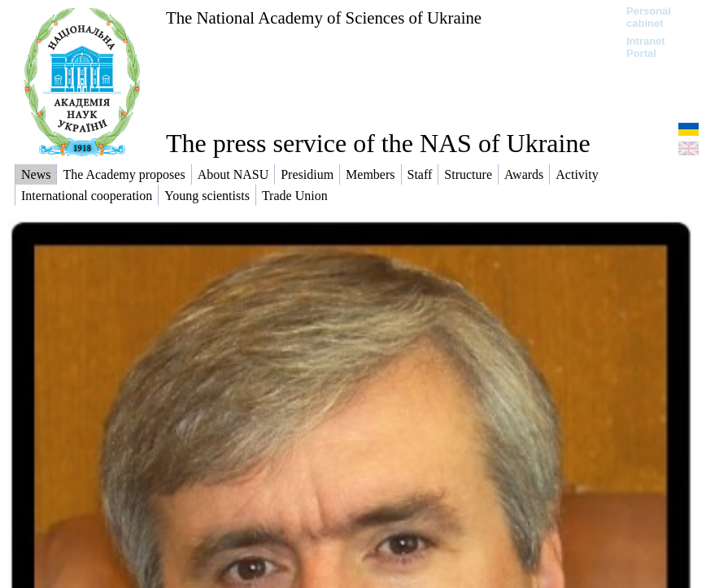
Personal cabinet (649, 17)
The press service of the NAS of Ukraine (378, 143)
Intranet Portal (646, 47)
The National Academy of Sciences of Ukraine (324, 17)
